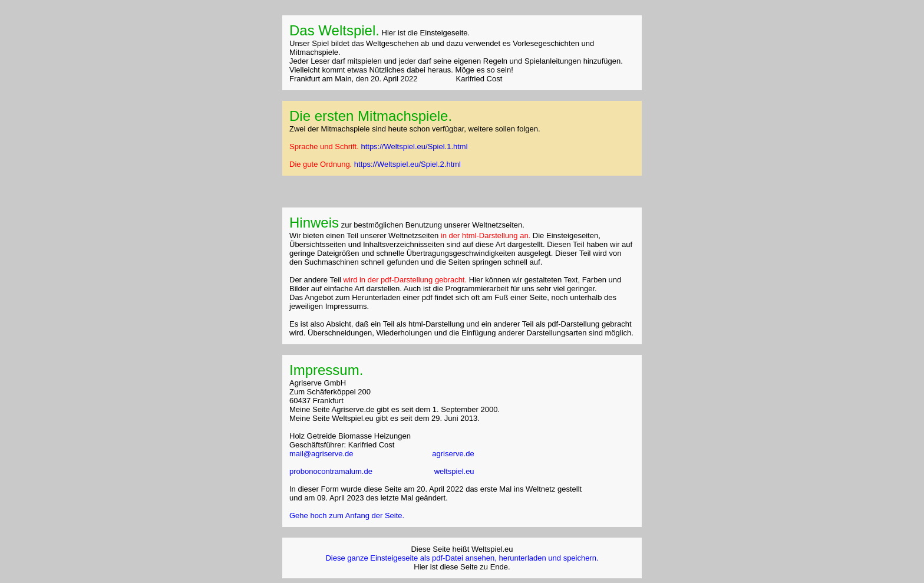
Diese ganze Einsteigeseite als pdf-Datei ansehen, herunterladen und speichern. (462, 558)
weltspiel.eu (454, 471)
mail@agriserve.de (321, 454)
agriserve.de (453, 454)
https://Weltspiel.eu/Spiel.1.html (414, 146)
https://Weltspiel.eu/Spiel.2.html (407, 164)
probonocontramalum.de (332, 471)
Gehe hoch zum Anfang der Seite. (347, 516)
